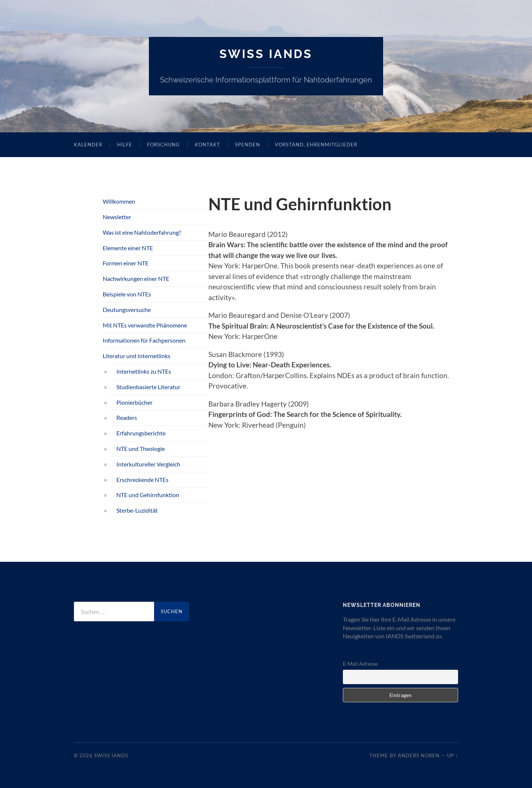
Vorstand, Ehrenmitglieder (316, 145)
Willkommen (119, 201)
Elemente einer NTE (128, 248)
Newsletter (117, 217)
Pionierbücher (134, 402)
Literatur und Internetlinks (137, 356)
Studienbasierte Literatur (148, 387)
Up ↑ (453, 755)
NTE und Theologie (141, 449)
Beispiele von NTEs (127, 294)
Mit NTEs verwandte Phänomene (145, 325)
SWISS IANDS (266, 54)
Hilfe (125, 145)
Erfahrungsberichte (141, 433)
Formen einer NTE (126, 263)
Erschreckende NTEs (142, 480)
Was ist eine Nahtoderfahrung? (142, 232)
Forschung (163, 145)
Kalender (88, 145)
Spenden (248, 145)
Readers (127, 417)
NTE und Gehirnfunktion (148, 495)
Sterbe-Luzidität (137, 510)
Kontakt (207, 145)
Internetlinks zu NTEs (144, 371)
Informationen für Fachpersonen (144, 340)
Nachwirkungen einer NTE (136, 278)
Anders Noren (419, 755)
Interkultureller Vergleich (148, 464)
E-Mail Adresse (360, 664)
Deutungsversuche (127, 310)
